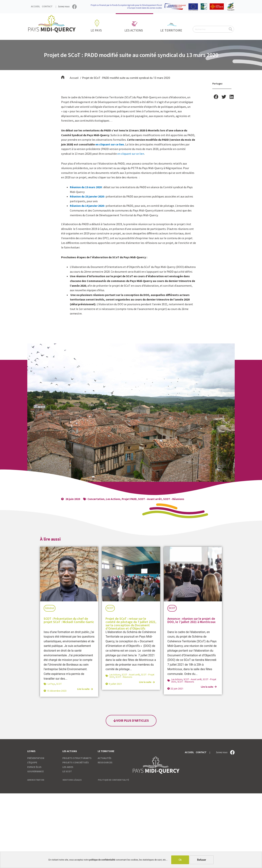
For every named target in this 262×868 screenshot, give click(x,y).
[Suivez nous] (75, 7)
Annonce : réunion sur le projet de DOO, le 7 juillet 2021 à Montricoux (191, 620)
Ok (180, 860)
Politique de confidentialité (113, 780)
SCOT (59, 684)
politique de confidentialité (102, 860)
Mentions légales (72, 780)
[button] (216, 97)
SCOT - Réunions (174, 499)
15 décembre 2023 (57, 691)
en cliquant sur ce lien (110, 144)
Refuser (202, 860)
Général (50, 608)
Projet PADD (129, 499)
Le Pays (51, 684)
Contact (47, 6)
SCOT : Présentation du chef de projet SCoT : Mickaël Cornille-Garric (69, 620)
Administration (36, 780)
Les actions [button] (135, 30)
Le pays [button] (97, 30)
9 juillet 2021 (115, 684)
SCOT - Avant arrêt (150, 499)
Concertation (96, 499)
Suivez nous (64, 6)
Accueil (35, 6)
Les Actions (113, 499)
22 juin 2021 (177, 689)
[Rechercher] (230, 29)
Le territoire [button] (172, 30)
